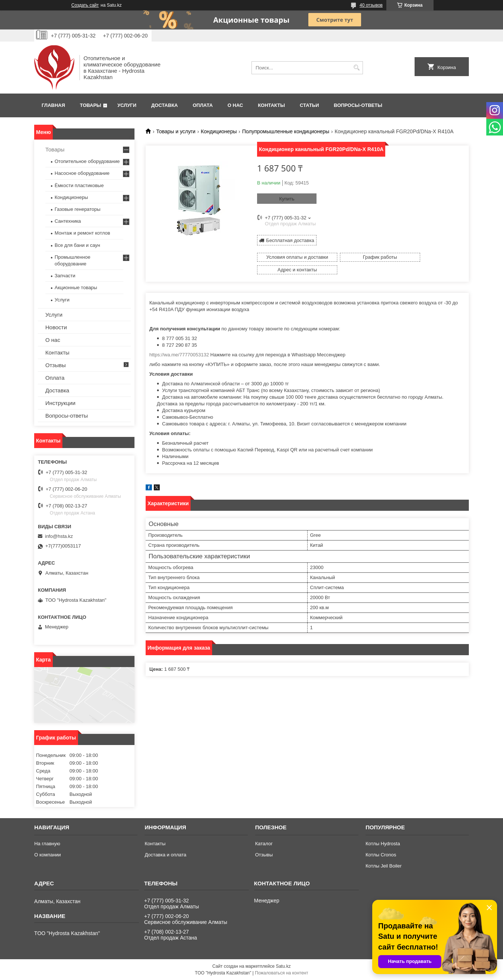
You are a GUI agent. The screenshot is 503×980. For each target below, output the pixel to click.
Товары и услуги (176, 131)
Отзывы (56, 365)
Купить (287, 199)
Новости (56, 327)
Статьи (309, 105)
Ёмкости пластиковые (79, 185)
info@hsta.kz (59, 536)
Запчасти (65, 276)
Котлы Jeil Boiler (384, 866)
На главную (47, 844)
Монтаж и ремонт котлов (82, 233)
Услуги (127, 105)
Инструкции (60, 403)
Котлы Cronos (381, 855)
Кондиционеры (219, 131)
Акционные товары (76, 288)
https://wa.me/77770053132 (179, 341)
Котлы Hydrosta (383, 844)
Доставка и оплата (165, 855)
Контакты (271, 105)
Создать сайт (85, 5)
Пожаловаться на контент (281, 973)
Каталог (264, 844)
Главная (53, 105)
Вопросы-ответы (358, 105)
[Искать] (356, 68)
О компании (48, 855)
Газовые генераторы (77, 209)
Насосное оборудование (82, 173)
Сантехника (68, 221)
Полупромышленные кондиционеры (286, 131)
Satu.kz (283, 966)
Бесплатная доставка (290, 240)
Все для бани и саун (77, 245)
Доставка (165, 105)
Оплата (203, 105)
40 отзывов (371, 5)
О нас (236, 105)
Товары (90, 105)
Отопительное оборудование (87, 161)
